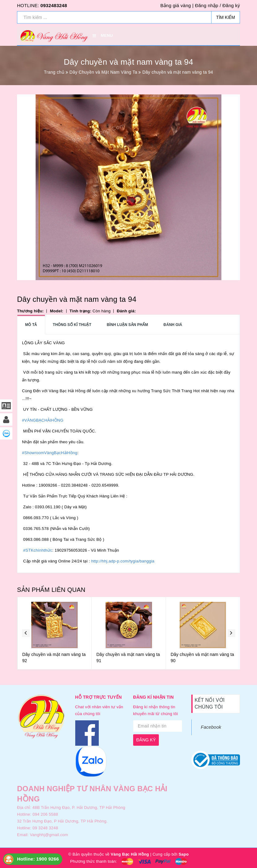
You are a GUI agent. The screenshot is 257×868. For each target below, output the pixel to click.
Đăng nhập (207, 5)
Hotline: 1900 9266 (38, 859)
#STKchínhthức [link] (38, 550)
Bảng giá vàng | (177, 5)
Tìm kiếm (226, 17)
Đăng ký (231, 5)
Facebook (211, 727)
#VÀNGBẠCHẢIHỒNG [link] (43, 420)
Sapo (184, 854)
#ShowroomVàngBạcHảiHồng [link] (50, 453)
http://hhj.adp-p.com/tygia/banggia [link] (123, 561)
